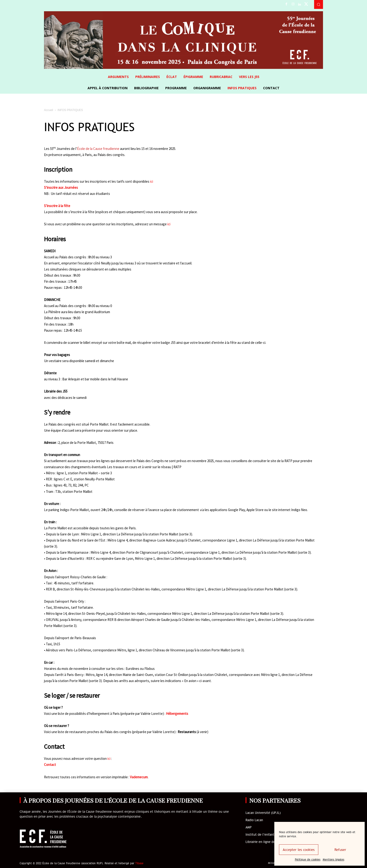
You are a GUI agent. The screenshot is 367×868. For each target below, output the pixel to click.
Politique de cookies (308, 860)
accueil (273, 863)
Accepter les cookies (299, 850)
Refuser (340, 850)
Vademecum (139, 777)
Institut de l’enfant (260, 835)
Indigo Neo (299, 510)
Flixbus (150, 669)
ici (152, 181)
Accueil (49, 110)
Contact (50, 765)
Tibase (139, 863)
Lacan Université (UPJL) (263, 813)
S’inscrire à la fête (57, 206)
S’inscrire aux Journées (61, 187)
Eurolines (132, 669)
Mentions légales (334, 860)
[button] (319, 4)
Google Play (236, 510)
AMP (249, 827)
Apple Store (255, 510)
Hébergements (177, 714)
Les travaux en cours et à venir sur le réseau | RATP (144, 467)
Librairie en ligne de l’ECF (265, 842)
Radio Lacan (254, 820)
